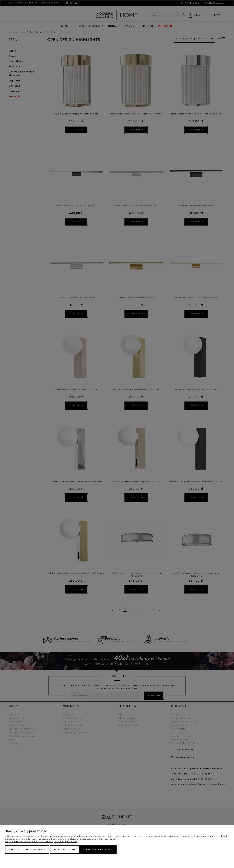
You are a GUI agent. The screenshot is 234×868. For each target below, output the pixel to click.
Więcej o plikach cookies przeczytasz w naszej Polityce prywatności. (41, 842)
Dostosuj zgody (65, 849)
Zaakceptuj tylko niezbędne (27, 849)
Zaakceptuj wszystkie (99, 849)
